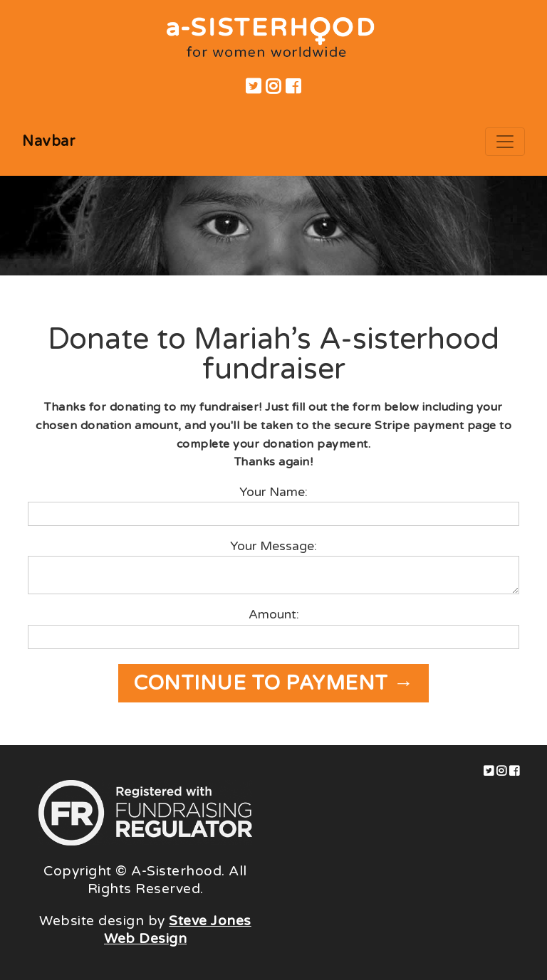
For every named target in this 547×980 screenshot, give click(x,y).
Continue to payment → (273, 683)
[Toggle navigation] (505, 142)
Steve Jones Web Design (178, 929)
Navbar (48, 142)
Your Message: (273, 546)
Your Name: (273, 492)
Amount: (274, 615)
